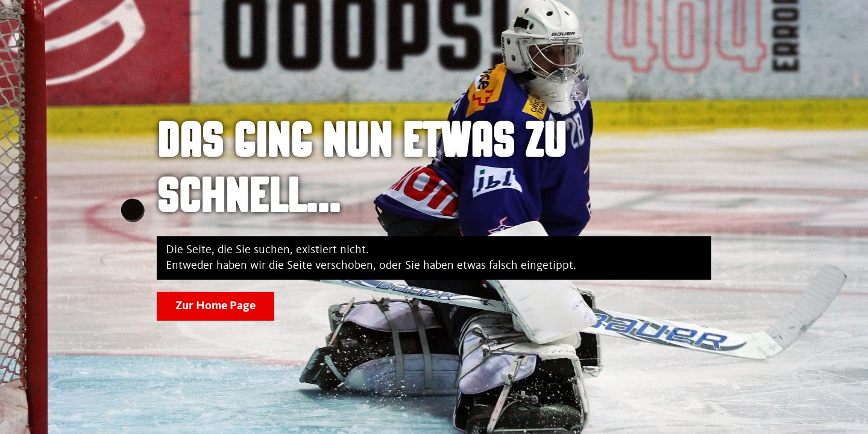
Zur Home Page (215, 306)
